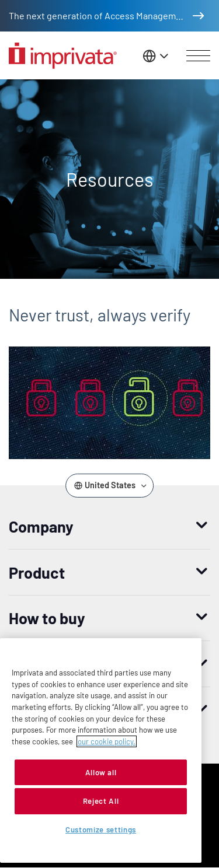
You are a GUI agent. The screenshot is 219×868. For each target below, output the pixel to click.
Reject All (101, 801)
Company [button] (41, 526)
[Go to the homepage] (63, 56)
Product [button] (37, 572)
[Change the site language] (157, 56)
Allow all (101, 772)
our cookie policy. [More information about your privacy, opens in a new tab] (107, 741)
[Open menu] (198, 56)
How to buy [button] (47, 618)
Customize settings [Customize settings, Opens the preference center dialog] (101, 829)
